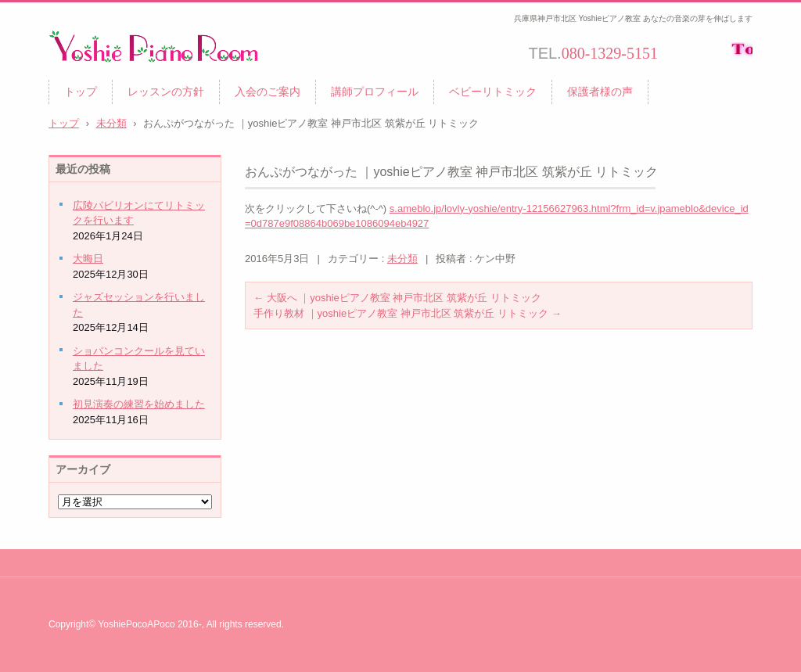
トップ (81, 92)
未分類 (402, 259)
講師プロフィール (375, 92)
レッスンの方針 (166, 92)
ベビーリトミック (493, 92)
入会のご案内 (268, 92)
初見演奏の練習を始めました (139, 404)
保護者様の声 (600, 92)
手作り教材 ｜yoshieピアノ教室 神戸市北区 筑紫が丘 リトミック (408, 313)
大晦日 (88, 259)
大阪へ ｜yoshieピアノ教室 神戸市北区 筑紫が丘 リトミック (397, 298)
